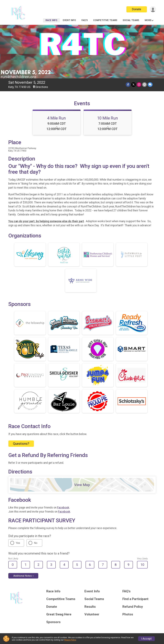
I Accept (146, 639)
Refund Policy (133, 607)
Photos (128, 614)
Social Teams (131, 20)
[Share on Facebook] (128, 85)
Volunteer (92, 614)
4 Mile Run (56, 118)
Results (90, 607)
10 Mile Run (108, 118)
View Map (82, 485)
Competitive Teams (105, 20)
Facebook (63, 508)
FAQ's (85, 20)
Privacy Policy (70, 640)
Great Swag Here (59, 614)
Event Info (69, 20)
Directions (42, 87)
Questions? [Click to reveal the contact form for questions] (21, 444)
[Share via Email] (144, 85)
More (148, 20)
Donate (137, 9)
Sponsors (53, 622)
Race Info (51, 20)
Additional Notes (23, 576)
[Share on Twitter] (133, 85)
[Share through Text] (150, 85)
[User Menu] (153, 9)
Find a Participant (135, 599)
